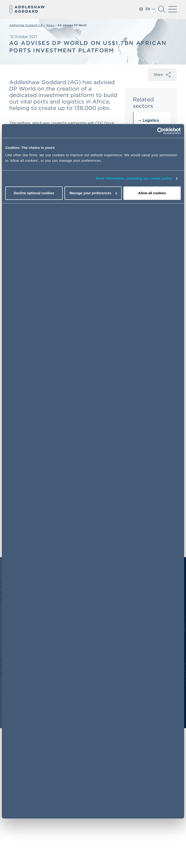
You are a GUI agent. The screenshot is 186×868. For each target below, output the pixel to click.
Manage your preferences (93, 193)
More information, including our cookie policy (134, 178)
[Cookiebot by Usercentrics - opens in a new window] (161, 131)
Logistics (151, 120)
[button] (162, 11)
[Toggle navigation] (173, 9)
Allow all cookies (152, 193)
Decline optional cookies (34, 193)
